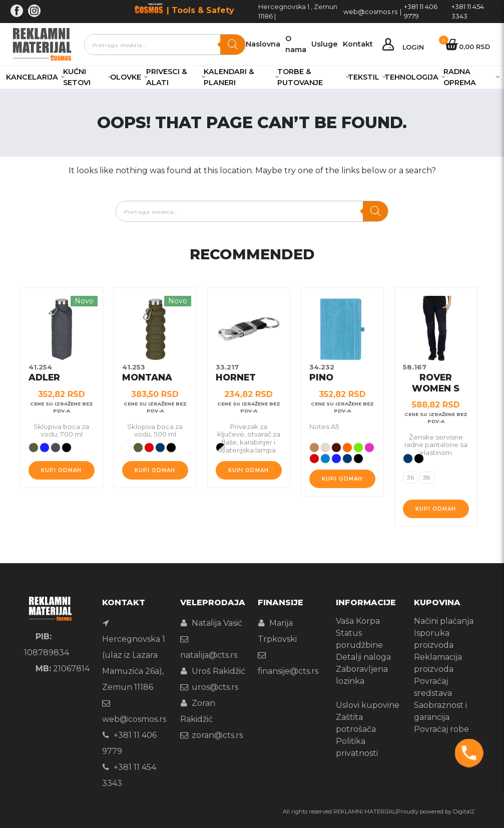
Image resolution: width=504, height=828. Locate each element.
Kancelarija (32, 77)
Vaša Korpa (358, 621)
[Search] (233, 45)
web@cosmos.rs (370, 12)
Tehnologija (411, 77)
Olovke (126, 77)
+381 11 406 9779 (421, 12)
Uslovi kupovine (368, 705)
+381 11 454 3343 (468, 12)
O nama (296, 44)
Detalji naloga (363, 657)
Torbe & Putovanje (300, 77)
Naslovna (263, 44)
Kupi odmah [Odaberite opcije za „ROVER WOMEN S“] (436, 509)
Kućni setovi (77, 77)
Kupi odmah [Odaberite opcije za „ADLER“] (61, 470)
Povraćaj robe (441, 729)
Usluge (325, 44)
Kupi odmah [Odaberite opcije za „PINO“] (342, 479)
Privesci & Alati (167, 77)
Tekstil (364, 77)
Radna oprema (460, 77)
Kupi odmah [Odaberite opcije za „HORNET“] (248, 470)
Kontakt (358, 44)
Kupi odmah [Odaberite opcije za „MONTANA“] (155, 470)
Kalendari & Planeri (229, 77)
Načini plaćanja (444, 621)
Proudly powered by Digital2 (436, 811)
